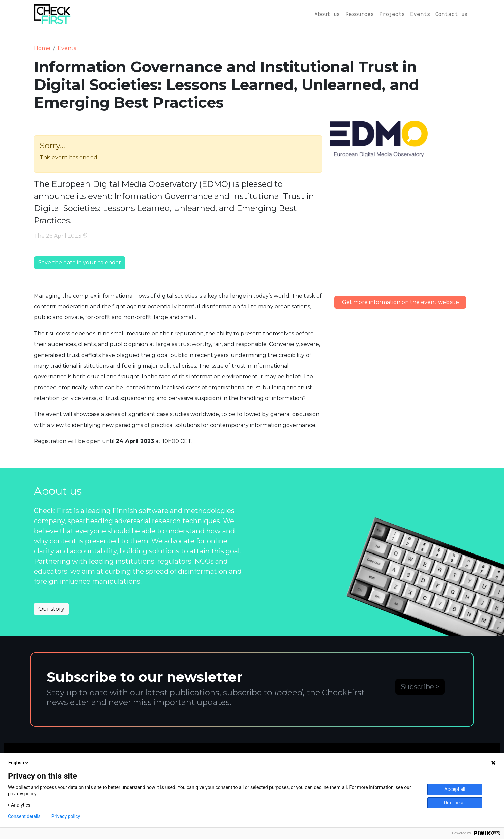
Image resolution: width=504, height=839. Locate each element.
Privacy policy (66, 816)
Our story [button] (51, 609)
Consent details (24, 816)
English (19, 763)
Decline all (455, 803)
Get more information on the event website (400, 302)
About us (327, 14)
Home (42, 48)
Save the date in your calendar (80, 262)
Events (420, 14)
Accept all (455, 789)
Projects (392, 14)
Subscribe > (420, 687)
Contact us (451, 14)
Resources (359, 14)
